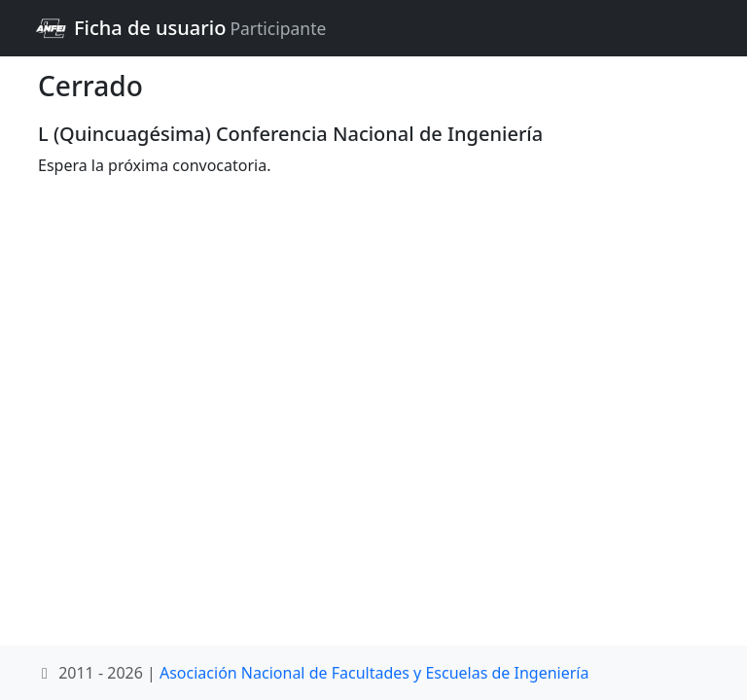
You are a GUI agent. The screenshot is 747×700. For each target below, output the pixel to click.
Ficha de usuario (180, 28)
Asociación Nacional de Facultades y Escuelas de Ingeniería (374, 673)
